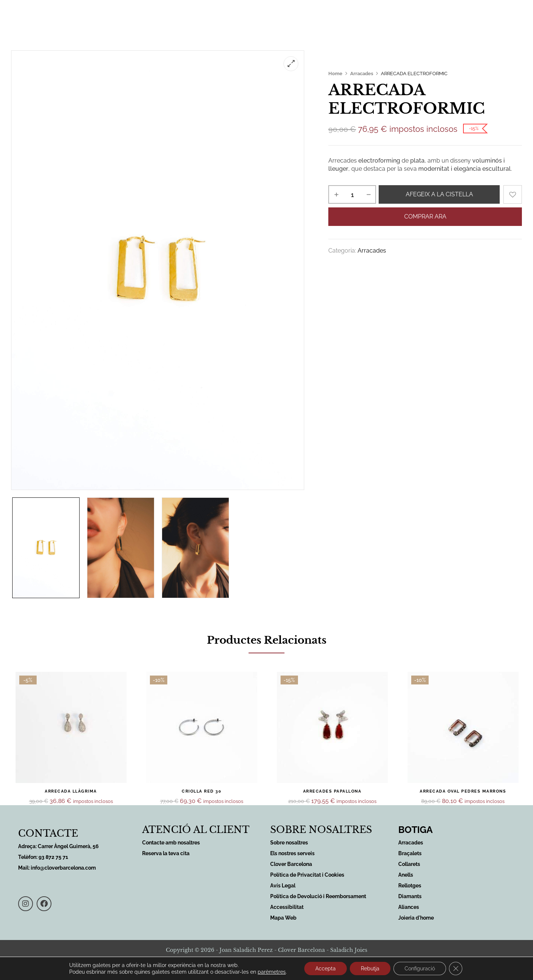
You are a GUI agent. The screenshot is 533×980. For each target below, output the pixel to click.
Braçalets (410, 853)
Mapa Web (283, 918)
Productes (227, 16)
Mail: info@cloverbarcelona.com (57, 868)
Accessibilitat (287, 907)
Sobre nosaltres (316, 16)
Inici (145, 16)
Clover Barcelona (291, 864)
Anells (406, 875)
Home (335, 74)
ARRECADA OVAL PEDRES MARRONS (463, 791)
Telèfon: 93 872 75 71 (43, 857)
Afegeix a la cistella (439, 194)
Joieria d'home (416, 918)
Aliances (409, 907)
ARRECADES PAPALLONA (332, 791)
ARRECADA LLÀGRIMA (71, 791)
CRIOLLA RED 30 (202, 791)
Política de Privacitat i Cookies (307, 875)
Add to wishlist (513, 194)
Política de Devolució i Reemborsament (318, 896)
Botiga (269, 16)
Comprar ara (425, 216)
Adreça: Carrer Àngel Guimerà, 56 (58, 846)
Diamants (410, 896)
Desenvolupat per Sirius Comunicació (267, 970)
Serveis (180, 16)
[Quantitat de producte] (352, 194)
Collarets (409, 864)
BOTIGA (415, 830)
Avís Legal (283, 886)
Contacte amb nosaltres (171, 843)
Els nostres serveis (292, 853)
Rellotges (410, 886)
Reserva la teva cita (166, 853)
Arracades (362, 74)
